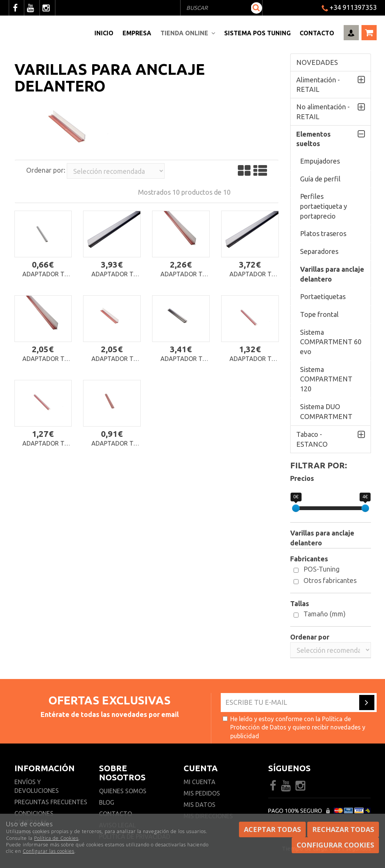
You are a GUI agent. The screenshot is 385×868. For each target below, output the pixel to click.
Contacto (317, 33)
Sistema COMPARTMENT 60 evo (331, 342)
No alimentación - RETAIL (323, 112)
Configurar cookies (335, 845)
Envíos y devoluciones (37, 786)
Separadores (319, 251)
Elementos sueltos (313, 139)
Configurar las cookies (49, 851)
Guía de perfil (320, 179)
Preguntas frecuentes (51, 802)
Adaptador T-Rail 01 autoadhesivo (114, 443)
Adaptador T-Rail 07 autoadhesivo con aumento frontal (183, 274)
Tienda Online (188, 33)
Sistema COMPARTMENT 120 (326, 379)
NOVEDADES (317, 62)
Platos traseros (323, 233)
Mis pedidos (202, 793)
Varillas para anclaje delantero (332, 274)
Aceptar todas (272, 829)
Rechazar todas (343, 829)
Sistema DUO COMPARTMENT (326, 411)
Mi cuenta (200, 782)
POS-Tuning (321, 569)
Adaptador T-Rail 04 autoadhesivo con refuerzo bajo (252, 359)
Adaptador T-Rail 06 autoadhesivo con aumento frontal (45, 359)
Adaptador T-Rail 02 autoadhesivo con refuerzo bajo (45, 443)
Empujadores (320, 161)
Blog (107, 802)
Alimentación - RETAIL (318, 85)
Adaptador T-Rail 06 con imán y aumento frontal (251, 274)
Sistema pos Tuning (257, 33)
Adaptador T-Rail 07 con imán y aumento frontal (113, 274)
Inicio (104, 33)
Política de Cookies (56, 838)
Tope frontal (319, 314)
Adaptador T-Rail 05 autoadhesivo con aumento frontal (114, 359)
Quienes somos (123, 791)
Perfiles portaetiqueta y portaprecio (324, 206)
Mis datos (200, 805)
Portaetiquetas (323, 296)
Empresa (137, 33)
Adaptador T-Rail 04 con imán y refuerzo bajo (183, 359)
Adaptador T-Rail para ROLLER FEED (44, 274)
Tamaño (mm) (324, 614)
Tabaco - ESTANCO (312, 439)
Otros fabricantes (330, 580)
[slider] (296, 508)
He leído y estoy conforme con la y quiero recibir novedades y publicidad (294, 728)
